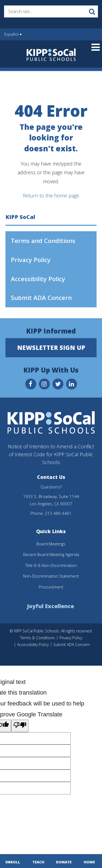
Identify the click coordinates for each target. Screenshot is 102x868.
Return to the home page (51, 196)
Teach (38, 862)
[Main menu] (95, 47)
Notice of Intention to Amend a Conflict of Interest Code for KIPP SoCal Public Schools (51, 454)
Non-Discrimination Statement (51, 576)
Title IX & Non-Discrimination (51, 565)
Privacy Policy (31, 260)
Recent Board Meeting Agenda (51, 554)
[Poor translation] (20, 726)
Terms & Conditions (38, 638)
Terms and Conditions (43, 241)
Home (89, 862)
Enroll (13, 862)
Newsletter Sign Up (51, 347)
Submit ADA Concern (41, 298)
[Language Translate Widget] (22, 37)
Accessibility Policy (38, 279)
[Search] (92, 11)
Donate (64, 862)
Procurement (51, 587)
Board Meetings (51, 544)
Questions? (51, 487)
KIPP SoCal (20, 217)
